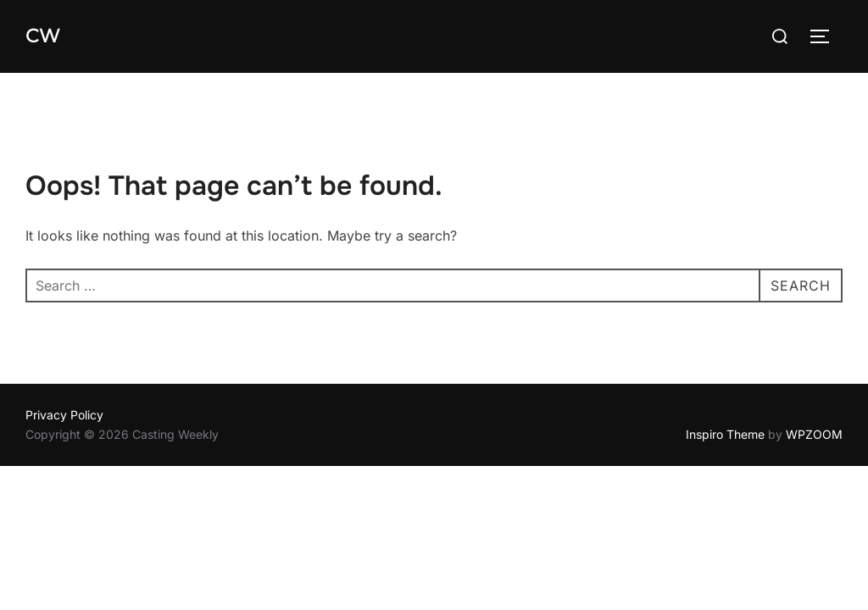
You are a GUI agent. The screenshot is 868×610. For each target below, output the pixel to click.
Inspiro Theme (725, 434)
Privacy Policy (64, 415)
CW (42, 36)
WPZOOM (814, 434)
